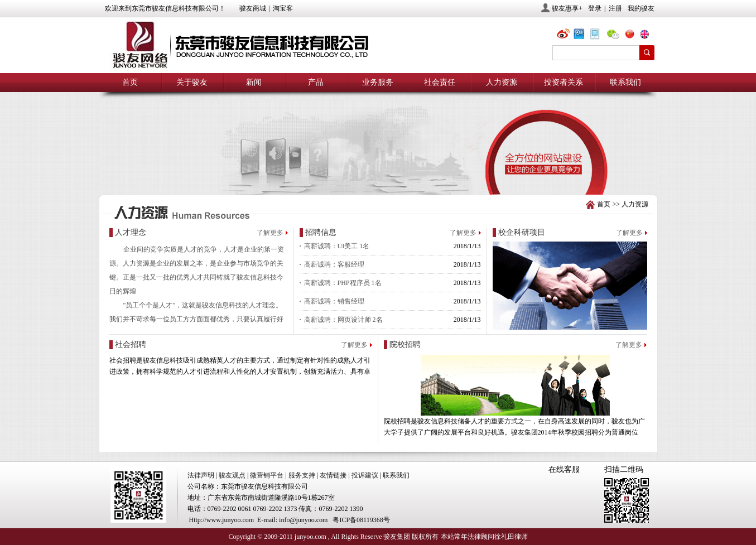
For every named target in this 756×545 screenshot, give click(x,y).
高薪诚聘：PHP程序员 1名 (343, 283)
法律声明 (201, 475)
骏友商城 (253, 8)
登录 (595, 8)
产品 (316, 82)
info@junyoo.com (303, 520)
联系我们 (625, 82)
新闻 (254, 82)
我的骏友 (641, 8)
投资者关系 (564, 82)
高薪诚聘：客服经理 (334, 264)
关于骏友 (192, 82)
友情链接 (333, 475)
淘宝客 (283, 8)
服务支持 (302, 475)
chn (632, 35)
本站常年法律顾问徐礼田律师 (484, 537)
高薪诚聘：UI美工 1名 (337, 246)
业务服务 (378, 82)
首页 (130, 82)
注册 (615, 8)
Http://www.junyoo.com (222, 520)
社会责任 (440, 82)
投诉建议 (365, 475)
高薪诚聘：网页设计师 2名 (343, 320)
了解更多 (270, 233)
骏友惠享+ (567, 8)
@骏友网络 (565, 35)
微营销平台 (267, 475)
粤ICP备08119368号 (361, 520)
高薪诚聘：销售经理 (334, 301)
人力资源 (502, 82)
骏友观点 (232, 475)
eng (649, 35)
